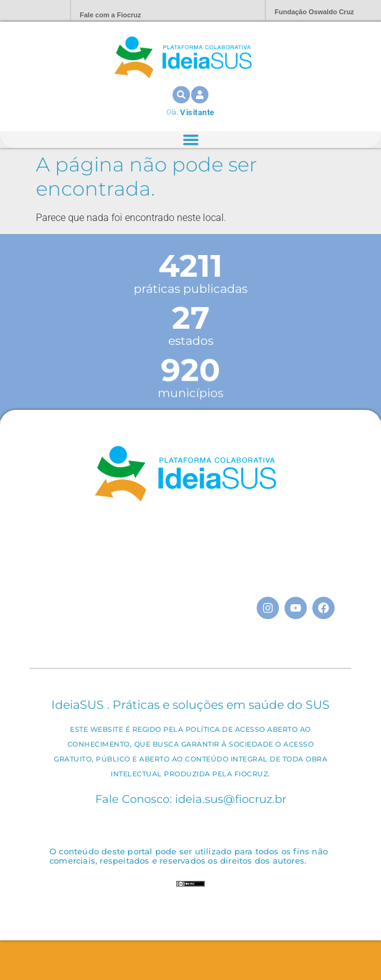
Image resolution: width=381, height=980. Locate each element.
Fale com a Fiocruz (110, 15)
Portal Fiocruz (31, 11)
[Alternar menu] (191, 140)
